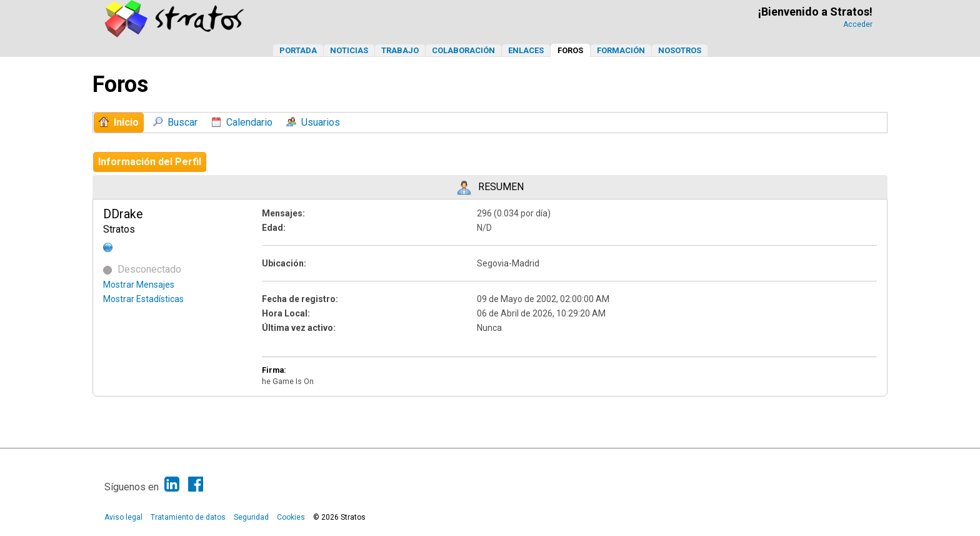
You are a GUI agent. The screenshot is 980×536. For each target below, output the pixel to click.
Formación (621, 50)
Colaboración (463, 50)
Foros (570, 50)
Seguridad (251, 517)
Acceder (858, 24)
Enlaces (526, 50)
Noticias (349, 50)
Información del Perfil (150, 162)
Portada (298, 50)
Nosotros (680, 50)
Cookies (291, 517)
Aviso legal (123, 517)
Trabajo (400, 50)
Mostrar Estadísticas (143, 299)
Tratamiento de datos (188, 517)
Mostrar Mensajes (139, 285)
